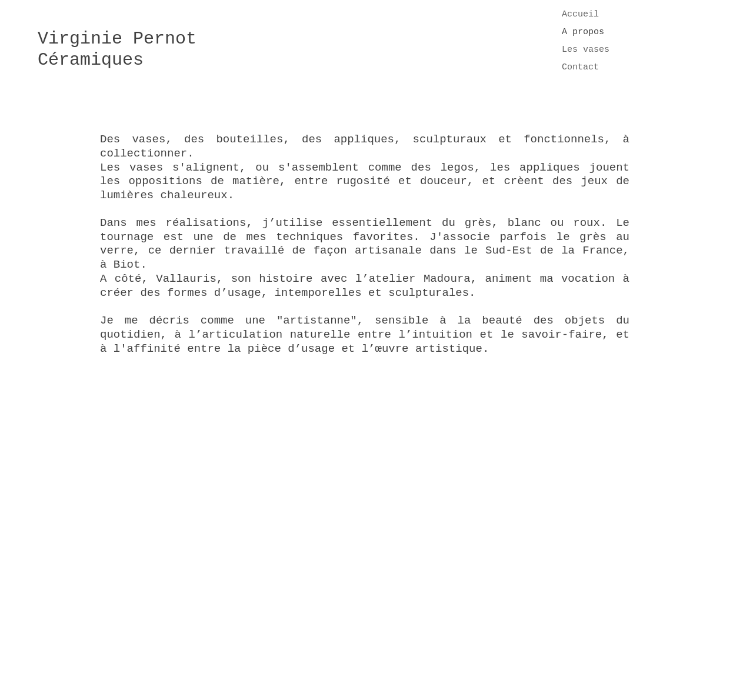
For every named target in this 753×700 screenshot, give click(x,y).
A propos (583, 32)
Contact (580, 67)
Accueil (580, 14)
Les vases (586, 50)
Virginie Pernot (117, 39)
